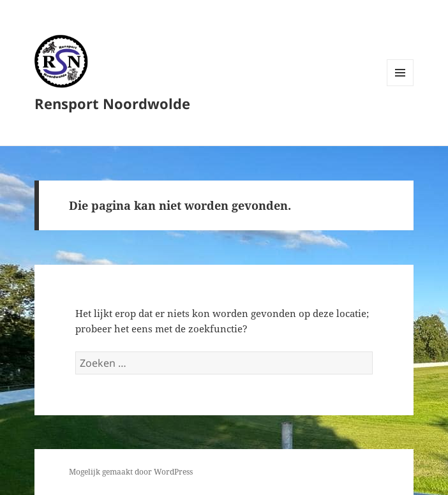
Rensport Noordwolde (112, 103)
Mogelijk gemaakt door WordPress (131, 472)
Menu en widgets (400, 86)
